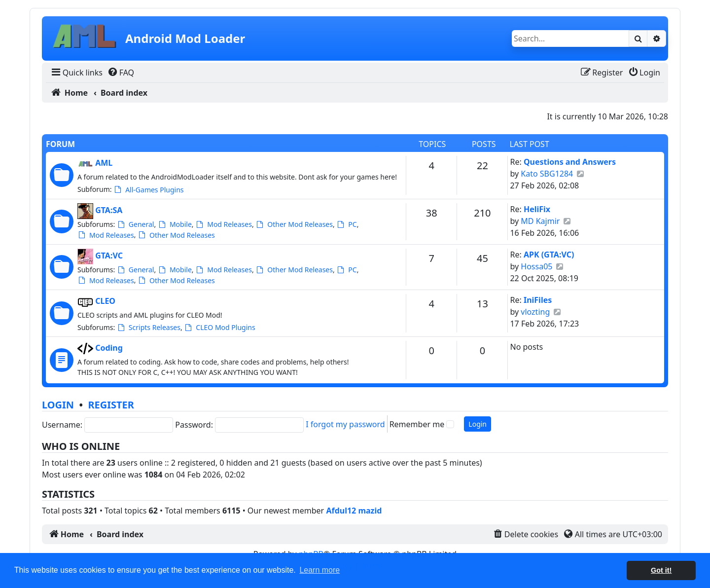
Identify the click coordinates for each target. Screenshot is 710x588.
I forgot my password (345, 424)
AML (104, 163)
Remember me (417, 424)
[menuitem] (76, 73)
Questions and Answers (570, 162)
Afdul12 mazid (354, 511)
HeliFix (537, 209)
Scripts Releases (149, 327)
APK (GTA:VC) (549, 255)
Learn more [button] (319, 570)
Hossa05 (536, 266)
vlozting (535, 312)
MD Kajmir (540, 221)
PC (346, 224)
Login (58, 405)
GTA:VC (109, 256)
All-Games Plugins (148, 190)
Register (111, 405)
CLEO (105, 301)
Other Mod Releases (294, 224)
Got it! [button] (661, 570)
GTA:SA (109, 210)
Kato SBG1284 (547, 174)
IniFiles (538, 300)
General (136, 224)
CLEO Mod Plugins (219, 327)
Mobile (175, 224)
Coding (109, 348)
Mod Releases (224, 224)
